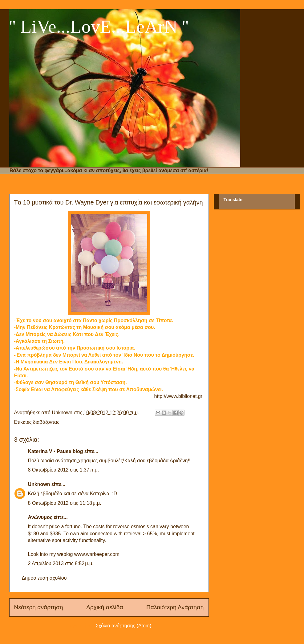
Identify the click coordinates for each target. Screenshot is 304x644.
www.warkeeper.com (97, 554)
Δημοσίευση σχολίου (44, 578)
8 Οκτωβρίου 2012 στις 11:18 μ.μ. (65, 503)
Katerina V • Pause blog (56, 451)
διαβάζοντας (46, 422)
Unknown (39, 484)
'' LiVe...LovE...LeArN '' (99, 26)
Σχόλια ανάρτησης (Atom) (123, 626)
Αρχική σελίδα (105, 607)
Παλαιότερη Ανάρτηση (175, 607)
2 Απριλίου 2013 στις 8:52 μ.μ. (61, 563)
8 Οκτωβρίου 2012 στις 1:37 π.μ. (64, 470)
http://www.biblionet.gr (178, 396)
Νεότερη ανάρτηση (39, 607)
